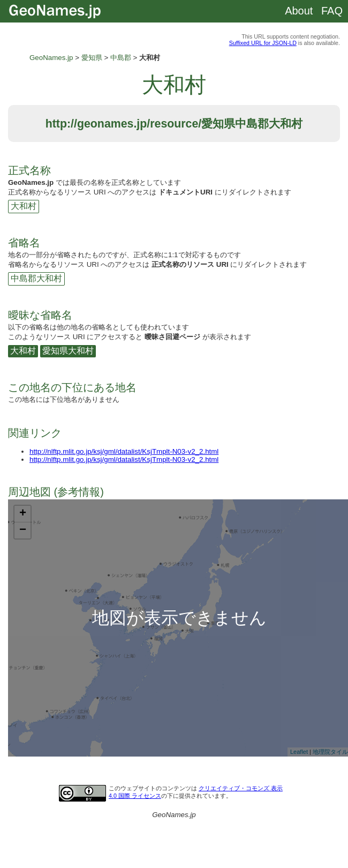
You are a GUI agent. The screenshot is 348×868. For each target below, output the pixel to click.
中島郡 (121, 58)
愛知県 (92, 58)
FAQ (332, 11)
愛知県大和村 (68, 351)
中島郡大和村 (36, 278)
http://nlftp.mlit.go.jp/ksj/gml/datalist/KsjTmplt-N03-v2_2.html (124, 451)
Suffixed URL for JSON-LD (263, 43)
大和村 (24, 206)
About (299, 11)
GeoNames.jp (51, 58)
